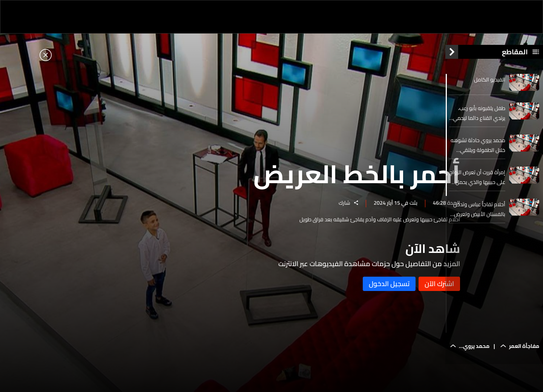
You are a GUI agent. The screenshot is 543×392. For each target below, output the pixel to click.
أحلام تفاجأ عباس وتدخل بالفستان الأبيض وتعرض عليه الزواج (479, 215)
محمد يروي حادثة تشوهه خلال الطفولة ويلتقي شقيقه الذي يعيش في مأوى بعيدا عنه (478, 151)
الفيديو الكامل (490, 86)
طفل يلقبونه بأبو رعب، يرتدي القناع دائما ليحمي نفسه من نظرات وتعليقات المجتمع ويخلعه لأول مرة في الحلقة (478, 119)
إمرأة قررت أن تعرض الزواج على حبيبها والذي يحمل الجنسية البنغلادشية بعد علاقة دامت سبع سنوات (477, 183)
